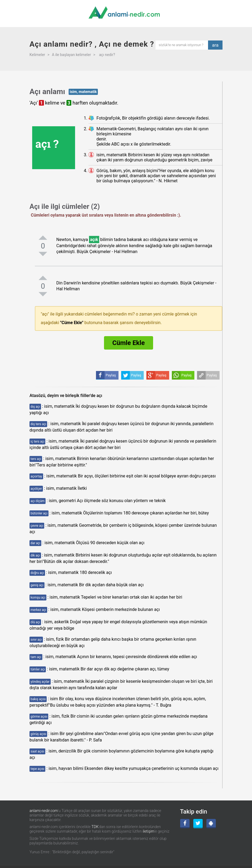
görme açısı (39, 717)
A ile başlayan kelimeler (71, 55)
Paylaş (212, 375)
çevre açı (37, 526)
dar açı (35, 543)
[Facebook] (185, 824)
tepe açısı (37, 769)
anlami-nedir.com (44, 811)
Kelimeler (37, 55)
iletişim (149, 831)
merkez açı (38, 610)
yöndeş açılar (40, 682)
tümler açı (38, 669)
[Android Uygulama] (211, 824)
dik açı (35, 555)
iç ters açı (37, 442)
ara (215, 45)
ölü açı (35, 622)
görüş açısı (38, 734)
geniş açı (37, 585)
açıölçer (36, 489)
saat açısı (37, 751)
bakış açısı (38, 699)
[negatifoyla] (43, 254)
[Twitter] (198, 824)
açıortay (36, 476)
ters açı (36, 459)
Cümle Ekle (129, 343)
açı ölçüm (38, 501)
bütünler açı (39, 513)
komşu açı (38, 598)
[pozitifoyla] (43, 238)
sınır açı (36, 640)
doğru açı (37, 573)
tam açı (36, 657)
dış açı (35, 407)
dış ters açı (38, 424)
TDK (95, 827)
